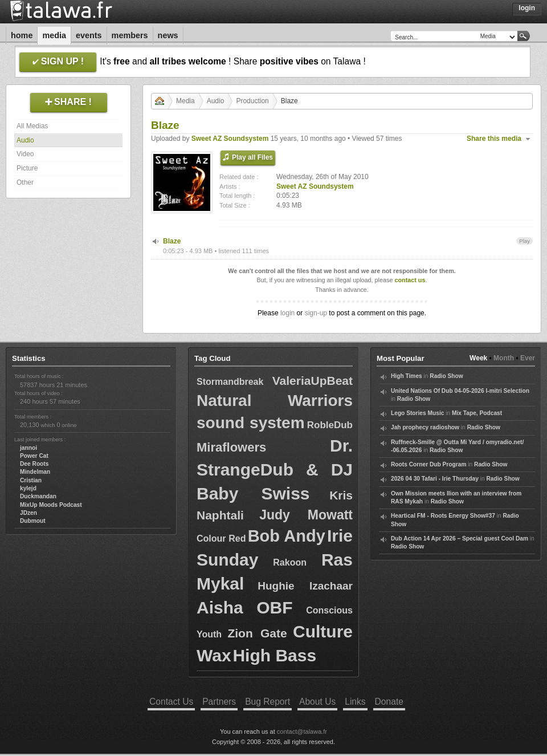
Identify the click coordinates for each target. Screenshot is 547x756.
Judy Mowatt (306, 515)
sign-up (316, 313)
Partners (219, 702)
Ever (528, 358)
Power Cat (34, 456)
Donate (389, 702)
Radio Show (446, 376)
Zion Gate (257, 633)
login (287, 313)
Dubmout (33, 521)
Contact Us (171, 702)
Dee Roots (34, 464)
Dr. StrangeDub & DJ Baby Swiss (275, 470)
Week (478, 358)
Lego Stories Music (417, 413)
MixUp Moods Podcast (51, 505)
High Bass (274, 655)
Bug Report (268, 702)
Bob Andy (287, 536)
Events (89, 35)
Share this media (494, 139)
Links (355, 702)
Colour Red (221, 538)
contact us (410, 280)
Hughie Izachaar (305, 586)
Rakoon (290, 562)
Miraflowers (231, 447)
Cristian (31, 480)
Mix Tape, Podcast (477, 413)
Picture (27, 168)
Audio (25, 140)
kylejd (28, 488)
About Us (317, 702)
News (168, 35)
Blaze (172, 241)
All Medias (32, 126)
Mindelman (35, 472)
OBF (274, 607)
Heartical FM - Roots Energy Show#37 (443, 516)
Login (527, 8)
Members (130, 35)
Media (54, 35)
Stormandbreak (230, 382)
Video (25, 154)
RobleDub (330, 425)
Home (22, 35)
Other (25, 182)
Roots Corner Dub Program (428, 464)
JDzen (28, 513)
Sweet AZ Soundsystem (230, 139)
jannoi (28, 448)
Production (252, 101)
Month (504, 358)
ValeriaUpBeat (313, 381)
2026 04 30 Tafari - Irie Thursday (435, 479)
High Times (407, 376)
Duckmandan (38, 496)
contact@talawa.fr (302, 731)
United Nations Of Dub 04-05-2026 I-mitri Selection (460, 391)
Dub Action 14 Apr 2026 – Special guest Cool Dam (460, 538)
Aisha (220, 607)
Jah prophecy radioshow (425, 427)
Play (524, 241)
